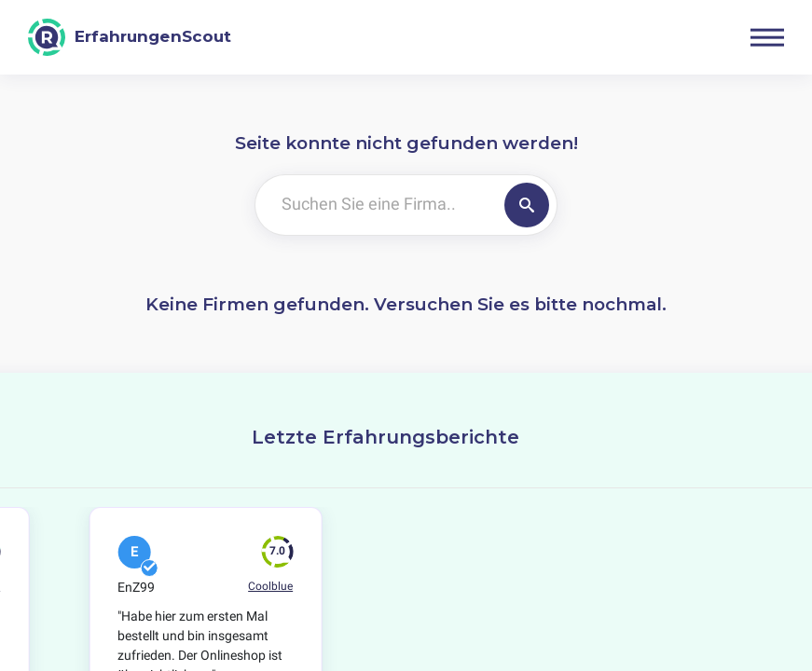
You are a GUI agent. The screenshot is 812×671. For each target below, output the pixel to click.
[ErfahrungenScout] (130, 37)
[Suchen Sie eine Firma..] (376, 205)
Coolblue (270, 586)
